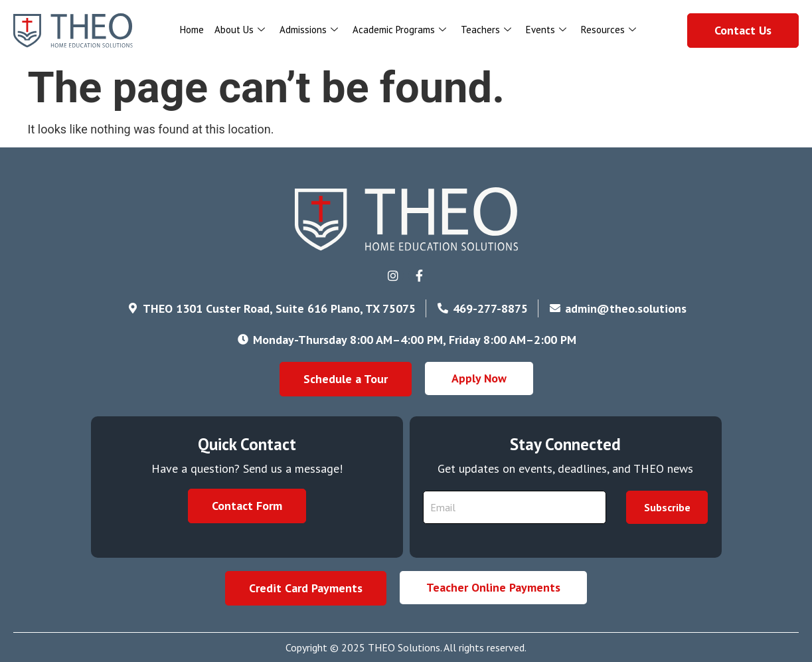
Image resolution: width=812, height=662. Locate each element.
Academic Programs (399, 30)
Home (192, 30)
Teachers (486, 30)
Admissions (309, 30)
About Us (240, 30)
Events (546, 30)
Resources (609, 30)
